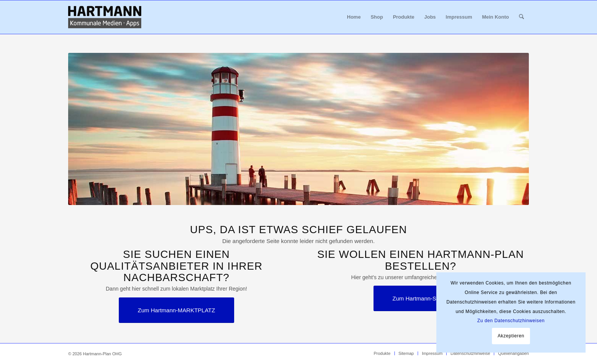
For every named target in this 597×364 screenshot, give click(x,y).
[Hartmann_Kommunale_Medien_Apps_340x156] (105, 17)
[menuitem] (354, 17)
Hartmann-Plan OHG (102, 354)
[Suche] (521, 17)
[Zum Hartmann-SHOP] (421, 298)
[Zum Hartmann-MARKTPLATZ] (176, 310)
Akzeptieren (511, 336)
